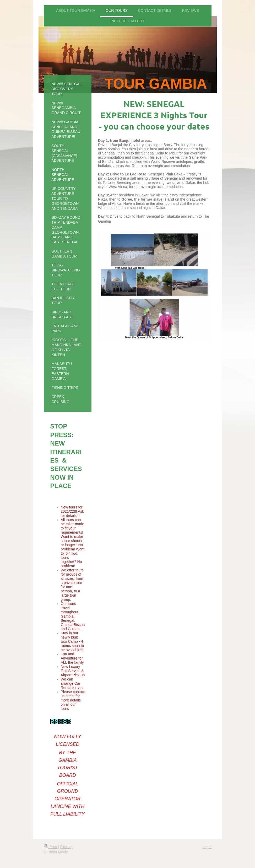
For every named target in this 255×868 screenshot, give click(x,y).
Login (207, 847)
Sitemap (67, 847)
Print (51, 847)
